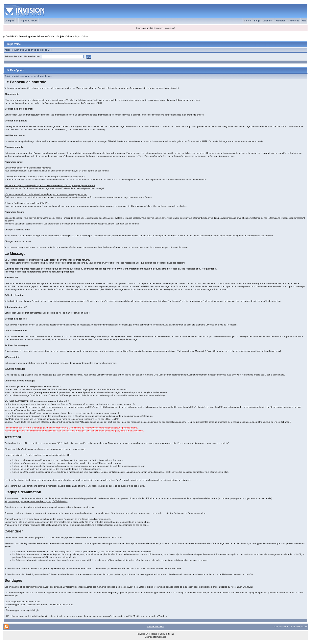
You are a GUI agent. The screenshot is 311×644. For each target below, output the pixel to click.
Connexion (158, 28)
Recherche (294, 21)
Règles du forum (28, 21)
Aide (304, 21)
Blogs (257, 21)
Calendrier (268, 21)
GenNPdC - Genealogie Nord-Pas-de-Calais (30, 37)
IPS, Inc (170, 634)
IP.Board (153, 634)
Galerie (248, 21)
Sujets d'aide (64, 37)
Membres (281, 21)
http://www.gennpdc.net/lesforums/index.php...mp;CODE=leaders (36, 501)
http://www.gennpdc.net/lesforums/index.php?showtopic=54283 (71, 103)
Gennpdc (9, 21)
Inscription (169, 28)
